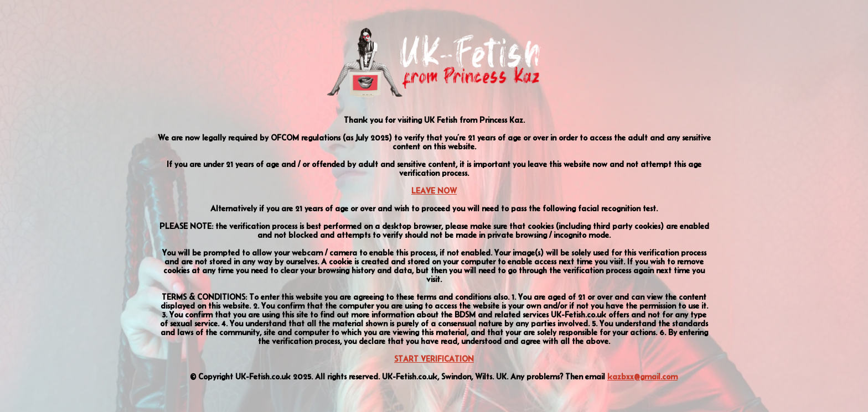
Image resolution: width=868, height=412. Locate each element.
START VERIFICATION (434, 359)
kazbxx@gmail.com (642, 377)
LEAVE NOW (434, 191)
